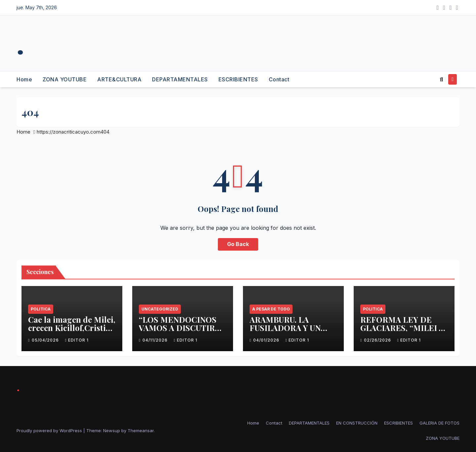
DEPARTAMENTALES (180, 79)
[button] (441, 79)
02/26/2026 (378, 340)
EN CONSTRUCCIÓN (357, 423)
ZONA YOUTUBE (65, 79)
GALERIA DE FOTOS (439, 423)
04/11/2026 (156, 340)
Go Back (238, 244)
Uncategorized (160, 309)
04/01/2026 (267, 340)
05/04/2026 (46, 340)
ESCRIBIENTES (238, 79)
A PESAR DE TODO (271, 309)
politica (41, 309)
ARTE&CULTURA (119, 79)
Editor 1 (77, 340)
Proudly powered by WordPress (50, 431)
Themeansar (141, 431)
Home (24, 79)
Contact (279, 79)
